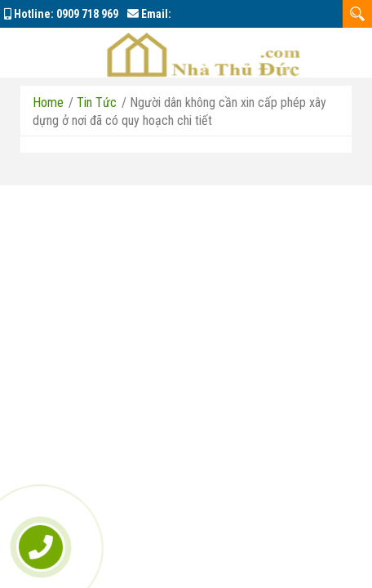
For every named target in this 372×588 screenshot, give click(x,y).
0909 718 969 (87, 14)
